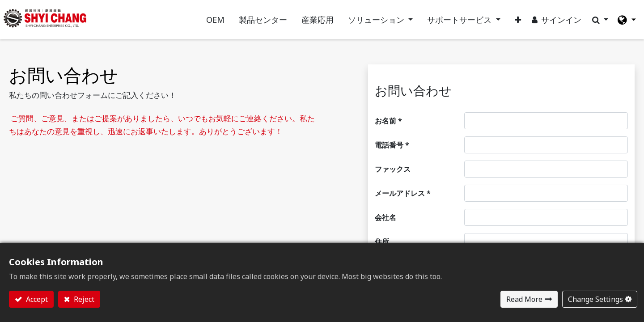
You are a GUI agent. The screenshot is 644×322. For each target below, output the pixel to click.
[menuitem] (208, 25)
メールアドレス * (403, 204)
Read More (524, 299)
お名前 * (388, 132)
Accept (36, 299)
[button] (511, 25)
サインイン (554, 25)
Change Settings (595, 299)
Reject (83, 299)
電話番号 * (392, 156)
